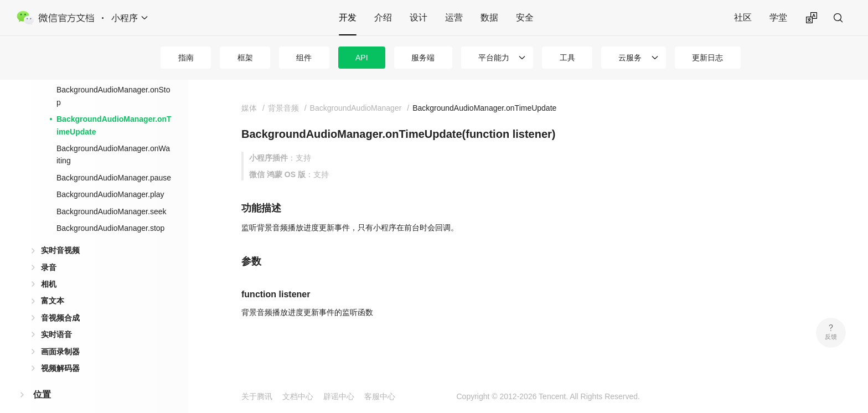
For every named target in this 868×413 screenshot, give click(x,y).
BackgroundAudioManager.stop (110, 228)
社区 (743, 17)
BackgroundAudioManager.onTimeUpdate (114, 125)
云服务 (630, 58)
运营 (454, 17)
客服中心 (380, 396)
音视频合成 (60, 318)
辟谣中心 (339, 396)
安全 (525, 17)
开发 (348, 17)
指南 (186, 58)
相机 (49, 284)
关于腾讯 (257, 396)
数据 (489, 17)
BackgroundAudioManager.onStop (113, 96)
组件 (304, 58)
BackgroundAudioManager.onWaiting (113, 154)
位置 (42, 394)
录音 (49, 267)
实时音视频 (60, 250)
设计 (418, 17)
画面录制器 (60, 352)
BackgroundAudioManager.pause (114, 178)
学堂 (778, 17)
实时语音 (56, 334)
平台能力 (494, 58)
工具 (567, 58)
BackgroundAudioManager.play (110, 194)
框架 (245, 58)
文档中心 (298, 396)
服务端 (423, 58)
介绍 (383, 17)
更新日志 (707, 58)
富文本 (53, 301)
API (362, 58)
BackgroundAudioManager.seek (111, 211)
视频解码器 (60, 368)
